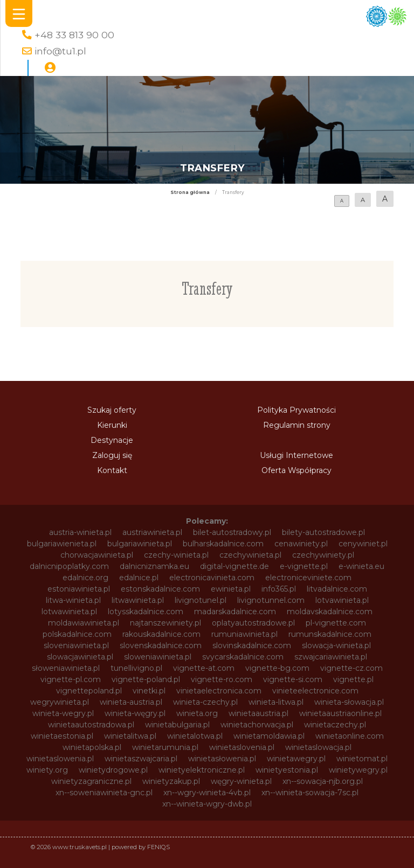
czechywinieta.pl (250, 555)
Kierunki (112, 425)
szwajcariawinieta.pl (331, 657)
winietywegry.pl (358, 770)
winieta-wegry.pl (63, 713)
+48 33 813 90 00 (74, 35)
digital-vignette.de (234, 566)
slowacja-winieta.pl (336, 645)
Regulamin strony (297, 425)
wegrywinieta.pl (60, 702)
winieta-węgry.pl (135, 713)
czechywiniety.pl (323, 555)
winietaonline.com (350, 736)
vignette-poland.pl (146, 679)
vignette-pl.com (71, 679)
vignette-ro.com (222, 679)
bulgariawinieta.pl (140, 544)
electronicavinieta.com (212, 578)
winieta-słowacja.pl (349, 702)
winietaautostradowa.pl (91, 725)
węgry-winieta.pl (241, 781)
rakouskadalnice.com (161, 634)
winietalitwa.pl (130, 736)
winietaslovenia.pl (242, 747)
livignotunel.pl (201, 600)
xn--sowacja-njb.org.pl (323, 781)
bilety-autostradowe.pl (323, 532)
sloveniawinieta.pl (76, 645)
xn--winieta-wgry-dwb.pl (207, 804)
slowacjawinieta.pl (80, 657)
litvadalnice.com (337, 589)
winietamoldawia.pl (269, 736)
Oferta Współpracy (296, 470)
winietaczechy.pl (335, 725)
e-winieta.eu (361, 566)
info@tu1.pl (60, 51)
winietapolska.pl (92, 747)
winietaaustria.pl (258, 713)
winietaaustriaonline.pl (340, 713)
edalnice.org (85, 578)
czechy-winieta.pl (176, 555)
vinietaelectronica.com (219, 691)
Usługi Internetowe (296, 455)
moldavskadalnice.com (330, 612)
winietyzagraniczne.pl (91, 781)
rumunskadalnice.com (330, 634)
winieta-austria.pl (131, 702)
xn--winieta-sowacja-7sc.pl (310, 793)
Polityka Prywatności (296, 410)
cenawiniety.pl (301, 544)
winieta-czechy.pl (205, 702)
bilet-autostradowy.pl (232, 532)
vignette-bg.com (277, 668)
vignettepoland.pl (89, 691)
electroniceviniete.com (308, 578)
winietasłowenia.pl (222, 759)
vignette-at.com (204, 668)
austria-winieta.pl (80, 532)
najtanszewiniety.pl (165, 623)
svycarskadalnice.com (243, 657)
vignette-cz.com (351, 668)
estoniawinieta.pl (79, 589)
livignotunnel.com (271, 600)
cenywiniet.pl (363, 544)
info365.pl (279, 589)
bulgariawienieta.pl (62, 544)
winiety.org (47, 770)
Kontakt (112, 470)
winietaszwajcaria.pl (141, 759)
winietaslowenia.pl (60, 759)
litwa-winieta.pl (73, 600)
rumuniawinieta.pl (244, 634)
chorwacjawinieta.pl (97, 555)
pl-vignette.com (336, 623)
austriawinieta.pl (152, 532)
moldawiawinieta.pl (84, 623)
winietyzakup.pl (171, 781)
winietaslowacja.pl (318, 747)
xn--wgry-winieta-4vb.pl (207, 793)
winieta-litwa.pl (276, 702)
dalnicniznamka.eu (154, 566)
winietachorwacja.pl (257, 725)
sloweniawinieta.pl (158, 657)
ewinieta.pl (231, 589)
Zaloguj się (112, 455)
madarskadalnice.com (235, 612)
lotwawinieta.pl (69, 612)
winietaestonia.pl (62, 736)
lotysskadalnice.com (146, 612)
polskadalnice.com (77, 634)
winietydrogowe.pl (113, 770)
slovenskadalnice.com (161, 645)
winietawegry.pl (296, 759)
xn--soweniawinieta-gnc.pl (104, 793)
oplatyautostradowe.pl (253, 623)
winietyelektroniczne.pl (202, 770)
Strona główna (190, 192)
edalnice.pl (139, 578)
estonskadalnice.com (160, 589)
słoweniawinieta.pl (66, 668)
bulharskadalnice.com (223, 544)
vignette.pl (353, 679)
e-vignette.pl (304, 566)
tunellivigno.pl (136, 668)
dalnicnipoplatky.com (69, 566)
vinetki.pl (149, 691)
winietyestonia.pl (287, 770)
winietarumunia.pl (165, 747)
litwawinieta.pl (138, 600)
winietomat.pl (362, 759)
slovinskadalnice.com (252, 645)
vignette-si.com (293, 679)
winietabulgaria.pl (177, 725)
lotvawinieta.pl (342, 600)
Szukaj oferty (112, 410)
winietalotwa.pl (195, 736)
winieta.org (197, 713)
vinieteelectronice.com (315, 691)
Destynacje (112, 440)
